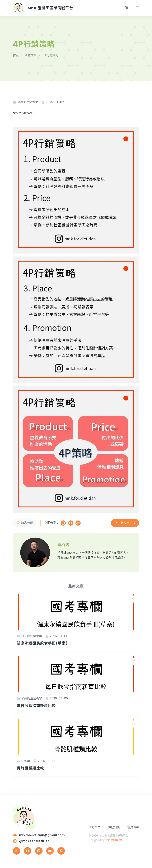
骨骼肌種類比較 (30, 768)
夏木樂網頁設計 (114, 840)
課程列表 (114, 827)
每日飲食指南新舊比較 (36, 706)
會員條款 (133, 827)
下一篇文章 (125, 523)
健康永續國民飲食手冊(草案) (42, 643)
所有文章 (95, 827)
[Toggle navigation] (138, 8)
